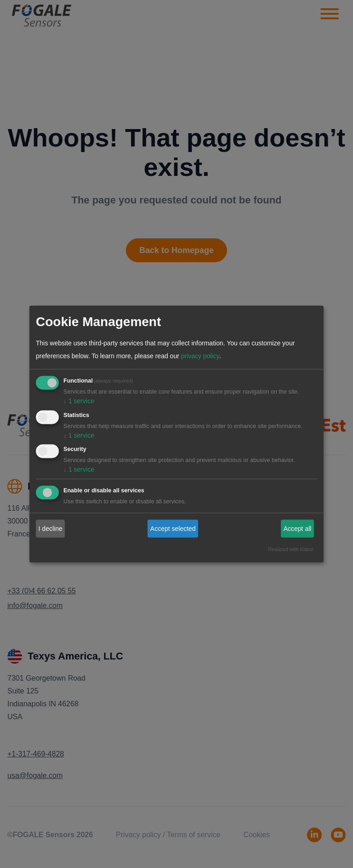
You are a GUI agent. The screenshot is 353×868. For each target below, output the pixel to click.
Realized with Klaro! (291, 550)
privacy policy (200, 356)
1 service (79, 401)
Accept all (298, 529)
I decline (51, 529)
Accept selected (173, 529)
